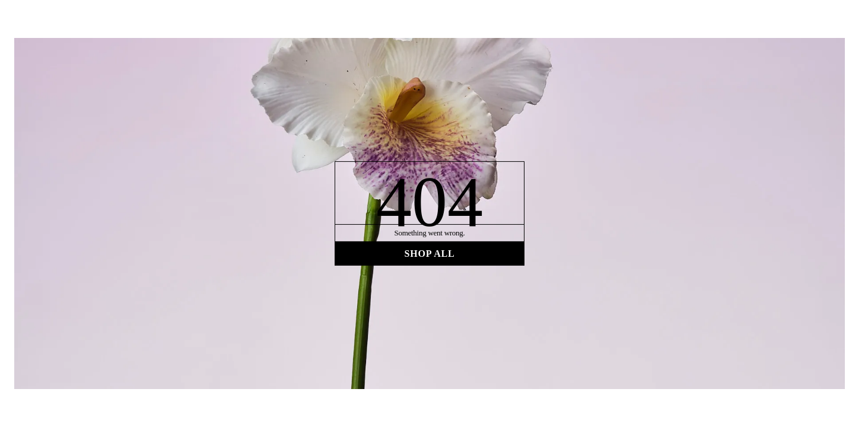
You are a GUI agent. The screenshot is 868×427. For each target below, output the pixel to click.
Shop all (429, 253)
